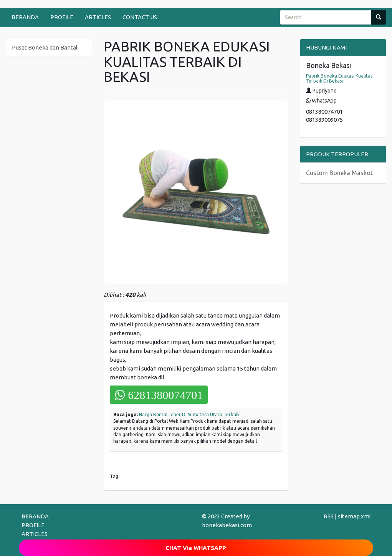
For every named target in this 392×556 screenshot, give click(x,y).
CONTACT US (140, 17)
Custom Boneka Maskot (339, 173)
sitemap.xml (354, 516)
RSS (329, 516)
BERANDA (25, 17)
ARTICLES (98, 17)
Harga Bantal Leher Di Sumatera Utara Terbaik (189, 415)
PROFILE (62, 17)
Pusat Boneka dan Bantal (45, 47)
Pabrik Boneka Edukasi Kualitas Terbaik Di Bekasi (339, 78)
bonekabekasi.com (227, 525)
